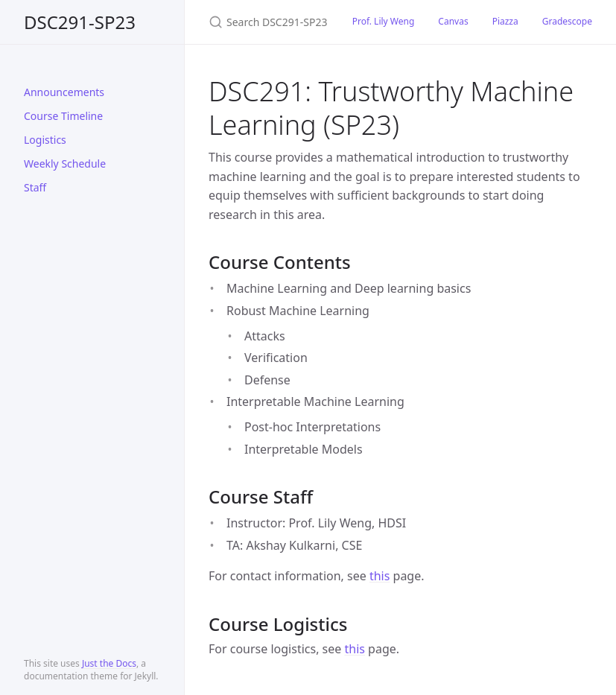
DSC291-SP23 (80, 22)
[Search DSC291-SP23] (263, 22)
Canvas (453, 21)
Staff (35, 187)
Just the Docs (109, 663)
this (380, 576)
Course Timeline (63, 116)
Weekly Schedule (65, 164)
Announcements (64, 92)
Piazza (505, 21)
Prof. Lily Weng (384, 21)
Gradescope (567, 21)
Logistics (45, 140)
